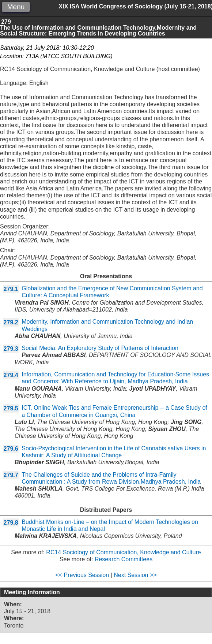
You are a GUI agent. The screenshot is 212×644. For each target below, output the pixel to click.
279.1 (11, 289)
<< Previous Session (82, 575)
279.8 (11, 523)
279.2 (11, 322)
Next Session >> (135, 575)
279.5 (11, 408)
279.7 (11, 475)
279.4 (11, 375)
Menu (16, 7)
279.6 (11, 449)
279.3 (11, 349)
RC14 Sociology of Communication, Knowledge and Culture (123, 552)
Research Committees (124, 559)
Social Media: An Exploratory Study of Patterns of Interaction (100, 348)
